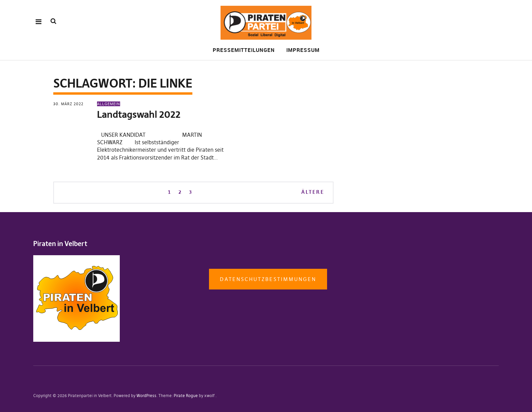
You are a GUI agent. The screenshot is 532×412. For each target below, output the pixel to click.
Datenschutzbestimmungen (268, 279)
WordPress (146, 396)
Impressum (303, 50)
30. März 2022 (68, 104)
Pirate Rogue (186, 396)
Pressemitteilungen (244, 50)
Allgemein (109, 104)
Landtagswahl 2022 (139, 115)
